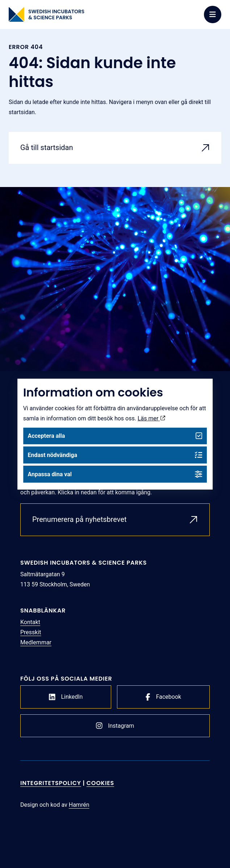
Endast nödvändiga (115, 455)
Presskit (31, 632)
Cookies (100, 783)
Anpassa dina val (115, 474)
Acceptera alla (115, 436)
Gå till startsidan (47, 148)
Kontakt (30, 622)
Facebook (163, 697)
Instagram (115, 726)
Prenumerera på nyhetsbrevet (80, 519)
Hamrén (79, 805)
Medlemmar (36, 642)
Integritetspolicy (51, 783)
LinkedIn (66, 697)
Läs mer (151, 418)
